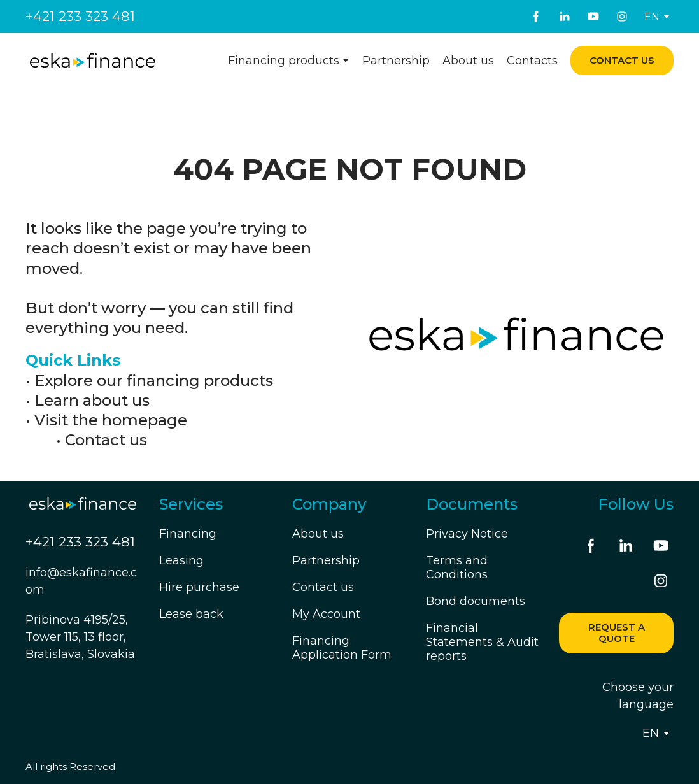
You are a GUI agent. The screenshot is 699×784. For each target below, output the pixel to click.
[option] (652, 17)
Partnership (396, 61)
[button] (536, 17)
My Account (326, 614)
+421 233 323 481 (80, 16)
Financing (188, 534)
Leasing (181, 560)
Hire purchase (199, 587)
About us (468, 61)
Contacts (532, 61)
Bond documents (476, 601)
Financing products (284, 61)
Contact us (106, 440)
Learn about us (92, 400)
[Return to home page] (93, 61)
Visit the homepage (111, 420)
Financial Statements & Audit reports (482, 642)
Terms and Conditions (457, 567)
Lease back (191, 614)
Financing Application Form (342, 648)
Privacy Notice (467, 534)
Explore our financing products (154, 381)
